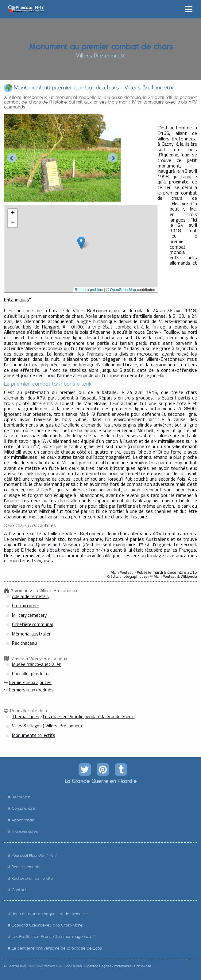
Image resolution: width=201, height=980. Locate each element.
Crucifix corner (26, 606)
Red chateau (24, 643)
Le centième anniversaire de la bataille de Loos (57, 948)
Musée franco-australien (37, 664)
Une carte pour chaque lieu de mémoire (49, 914)
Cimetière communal (32, 624)
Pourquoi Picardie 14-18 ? (34, 855)
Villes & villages (27, 726)
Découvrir (21, 797)
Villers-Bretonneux (64, 726)
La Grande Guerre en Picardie (101, 781)
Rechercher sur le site (32, 878)
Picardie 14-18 (17, 966)
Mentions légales (99, 966)
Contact (19, 890)
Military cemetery (29, 615)
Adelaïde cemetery (31, 596)
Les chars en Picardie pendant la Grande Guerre (89, 716)
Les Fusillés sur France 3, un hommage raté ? (54, 937)
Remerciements (26, 867)
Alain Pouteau (73, 966)
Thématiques (26, 716)
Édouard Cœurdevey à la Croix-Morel (48, 925)
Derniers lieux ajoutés (30, 682)
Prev (12, 158)
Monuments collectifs (34, 735)
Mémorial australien (32, 634)
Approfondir (23, 820)
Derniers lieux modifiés (31, 690)
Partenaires (123, 966)
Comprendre (24, 808)
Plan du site (143, 966)
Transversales (25, 831)
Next (113, 158)
